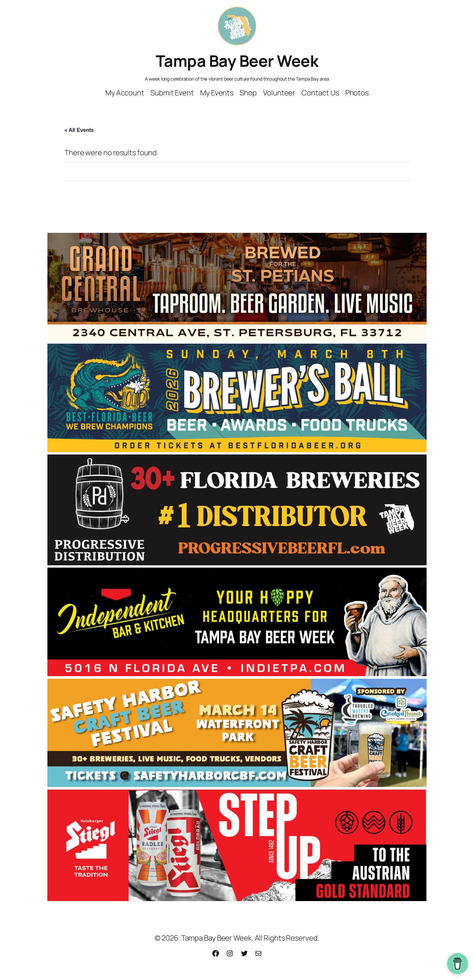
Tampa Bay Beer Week (237, 61)
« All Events (79, 130)
